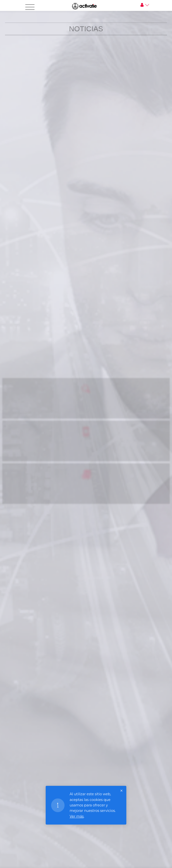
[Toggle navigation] (30, 7)
